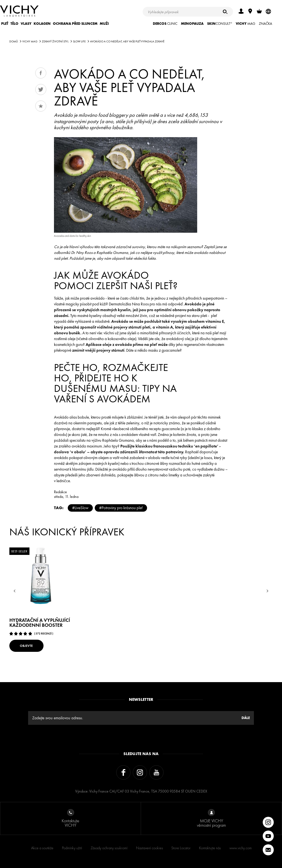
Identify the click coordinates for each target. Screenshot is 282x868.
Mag (246, 24)
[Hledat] (225, 12)
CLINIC (165, 24)
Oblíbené (41, 106)
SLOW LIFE (79, 41)
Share (41, 73)
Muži (104, 24)
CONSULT (220, 24)
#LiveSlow (80, 508)
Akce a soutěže (42, 848)
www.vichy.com (241, 848)
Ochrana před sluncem (75, 24)
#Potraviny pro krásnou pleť (121, 508)
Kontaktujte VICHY (70, 819)
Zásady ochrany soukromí (109, 848)
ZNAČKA (265, 24)
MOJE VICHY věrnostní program (211, 819)
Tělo (14, 24)
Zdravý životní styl (55, 41)
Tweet (41, 89)
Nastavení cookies (150, 848)
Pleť (5, 24)
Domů (14, 41)
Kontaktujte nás (210, 848)
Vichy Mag (30, 41)
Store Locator (181, 848)
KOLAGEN (42, 24)
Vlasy (26, 24)
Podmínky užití (72, 848)
